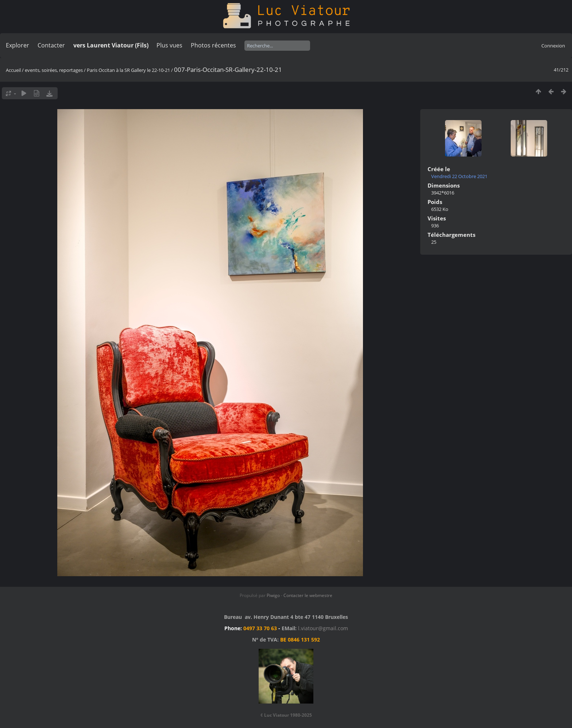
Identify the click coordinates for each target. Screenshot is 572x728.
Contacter (51, 45)
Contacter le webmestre (308, 595)
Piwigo (273, 595)
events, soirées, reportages (54, 70)
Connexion (553, 46)
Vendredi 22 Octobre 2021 (459, 176)
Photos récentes (213, 45)
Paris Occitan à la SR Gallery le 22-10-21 (128, 70)
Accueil (13, 70)
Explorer (18, 45)
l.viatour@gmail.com (323, 628)
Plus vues (169, 45)
